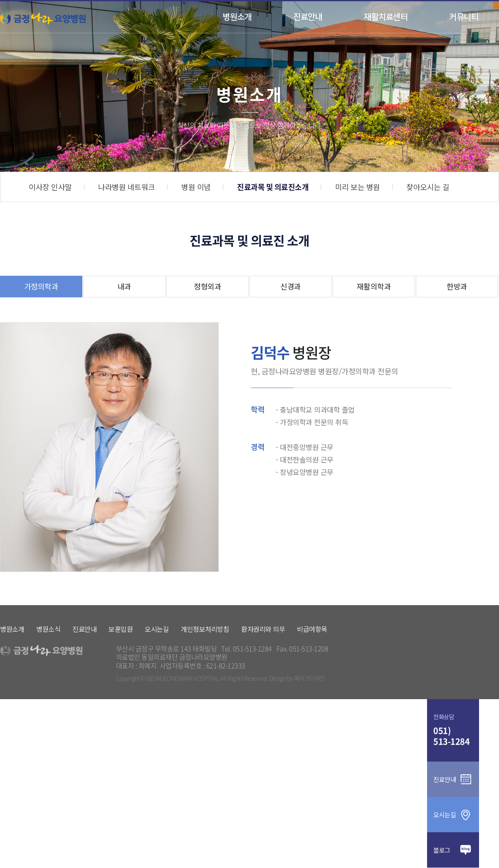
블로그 (453, 850)
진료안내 (308, 17)
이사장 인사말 (50, 187)
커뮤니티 (464, 17)
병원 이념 (196, 187)
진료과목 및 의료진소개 (273, 187)
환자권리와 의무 (263, 629)
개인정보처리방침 (205, 629)
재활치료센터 (386, 17)
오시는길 (157, 629)
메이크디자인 (310, 678)
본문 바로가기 (0, 1)
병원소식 (48, 629)
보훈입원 (121, 629)
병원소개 (237, 17)
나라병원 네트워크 (127, 187)
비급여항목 (312, 629)
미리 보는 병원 (358, 187)
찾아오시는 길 (428, 187)
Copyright (128, 678)
